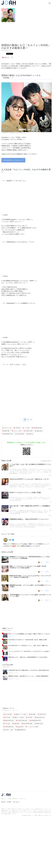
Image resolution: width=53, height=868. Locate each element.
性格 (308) (16, 724)
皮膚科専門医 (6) (20, 730)
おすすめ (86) (8, 714)
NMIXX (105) (39, 724)
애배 (8, 540)
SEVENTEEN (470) (35, 721)
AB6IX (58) (6, 431)
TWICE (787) (42, 714)
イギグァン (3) (7, 428)
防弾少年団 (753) (8, 721)
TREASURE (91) (8, 727)
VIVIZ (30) (17, 428)
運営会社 (4, 802)
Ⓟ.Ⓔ (50, 475)
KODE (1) (30, 434)
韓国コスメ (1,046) (18, 717)
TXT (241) (7, 724)
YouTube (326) (20, 434)
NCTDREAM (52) (37, 428)
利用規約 (9, 802)
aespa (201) (39, 431)
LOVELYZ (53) (28, 431)
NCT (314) (7, 717)
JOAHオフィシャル (13, 673)
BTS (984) (32, 714)
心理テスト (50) (8, 730)
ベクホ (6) (26, 428)
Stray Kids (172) (39, 717)
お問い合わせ (16, 802)
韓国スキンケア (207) (20, 714)
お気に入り (6, 58)
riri (50, 502)
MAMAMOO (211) (8, 434)
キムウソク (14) (16, 431)
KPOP (3, 51)
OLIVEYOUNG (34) (21, 721)
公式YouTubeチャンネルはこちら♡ (13, 160)
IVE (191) (29, 717)
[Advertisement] (17, 33)
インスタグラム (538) (32, 727)
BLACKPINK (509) (27, 724)
